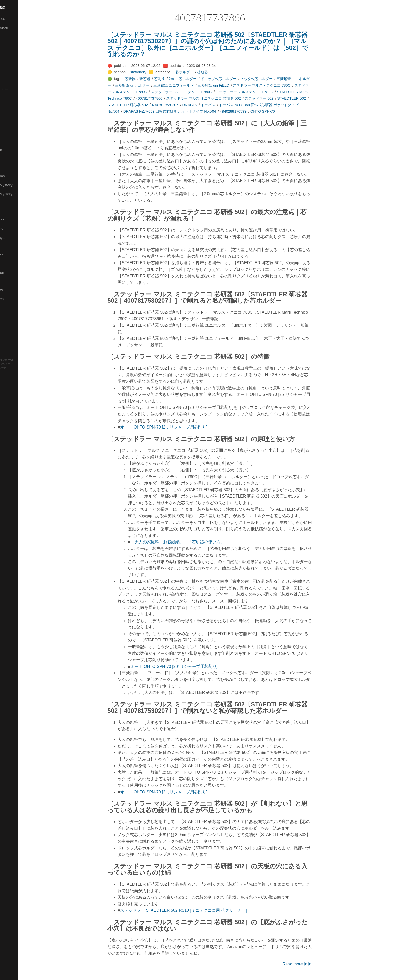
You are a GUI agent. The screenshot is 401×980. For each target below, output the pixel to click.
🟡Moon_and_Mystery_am (24, 194)
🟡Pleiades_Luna (17, 220)
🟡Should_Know (16, 290)
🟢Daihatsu (12, 62)
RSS (9, 352)
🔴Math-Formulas (17, 176)
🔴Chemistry (13, 45)
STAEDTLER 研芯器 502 (141, 105)
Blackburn (19, 376)
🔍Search (10, 264)
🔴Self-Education (17, 273)
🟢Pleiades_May (16, 229)
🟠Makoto (11, 141)
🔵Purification (14, 246)
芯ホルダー (198, 72)
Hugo (18, 372)
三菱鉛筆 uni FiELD (227, 85)
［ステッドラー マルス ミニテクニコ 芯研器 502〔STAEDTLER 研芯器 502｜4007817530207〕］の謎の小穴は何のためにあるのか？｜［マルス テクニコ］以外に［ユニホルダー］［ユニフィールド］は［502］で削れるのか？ (221, 44)
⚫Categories (14, 36)
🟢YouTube (12, 343)
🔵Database (13, 71)
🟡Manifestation (16, 150)
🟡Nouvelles (13, 202)
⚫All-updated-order (19, 27)
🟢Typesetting (14, 334)
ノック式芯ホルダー (270, 79)
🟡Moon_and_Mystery (21, 185)
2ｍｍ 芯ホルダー (196, 79)
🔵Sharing (11, 281)
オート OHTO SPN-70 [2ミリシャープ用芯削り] (177, 427)
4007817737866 (162, 98)
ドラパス (221, 105)
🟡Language (13, 124)
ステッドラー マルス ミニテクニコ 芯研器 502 (217, 98)
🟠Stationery (13, 316)
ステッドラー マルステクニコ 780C (258, 92)
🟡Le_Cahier (13, 132)
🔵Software (12, 308)
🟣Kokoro (10, 115)
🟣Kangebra (13, 106)
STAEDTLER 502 (305, 98)
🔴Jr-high (10, 97)
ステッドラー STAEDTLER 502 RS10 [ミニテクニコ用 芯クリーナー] (197, 910)
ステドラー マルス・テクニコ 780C (275, 85)
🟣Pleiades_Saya (17, 238)
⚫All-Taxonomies (17, 19)
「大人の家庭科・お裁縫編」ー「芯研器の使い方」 (191, 542)
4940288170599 (247, 111)
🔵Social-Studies (16, 299)
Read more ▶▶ (311, 964)
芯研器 (216, 72)
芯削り (173, 79)
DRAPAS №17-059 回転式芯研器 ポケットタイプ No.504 (183, 111)
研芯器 (158, 79)
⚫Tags (8, 325)
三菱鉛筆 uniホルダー (146, 85)
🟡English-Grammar (19, 89)
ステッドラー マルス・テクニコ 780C (195, 92)
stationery (152, 72)
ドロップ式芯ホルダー (232, 79)
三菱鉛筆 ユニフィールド (187, 85)
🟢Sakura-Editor (16, 255)
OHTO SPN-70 (276, 111)
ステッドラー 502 (272, 98)
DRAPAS (203, 105)
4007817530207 (178, 105)
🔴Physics (11, 211)
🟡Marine (10, 159)
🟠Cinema (11, 54)
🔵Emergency (14, 80)
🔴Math (9, 167)
